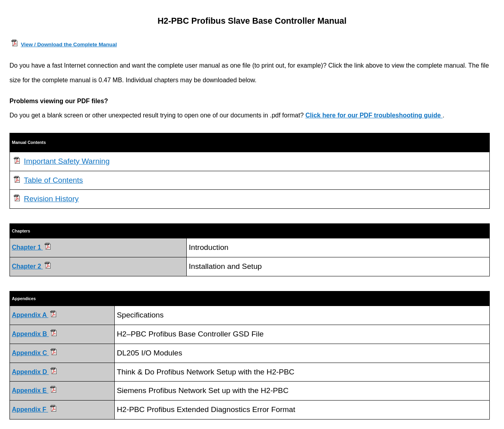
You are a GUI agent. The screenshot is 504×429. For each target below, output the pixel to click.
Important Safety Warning (67, 161)
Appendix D (34, 372)
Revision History (51, 199)
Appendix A (34, 315)
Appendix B (34, 334)
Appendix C (34, 353)
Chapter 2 (27, 266)
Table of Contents (53, 180)
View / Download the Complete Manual (69, 44)
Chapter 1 (27, 247)
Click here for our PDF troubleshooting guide (374, 115)
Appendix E (34, 390)
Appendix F (34, 409)
